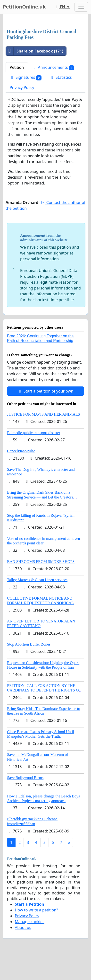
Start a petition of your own (45, 391)
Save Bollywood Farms (25, 778)
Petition (17, 67)
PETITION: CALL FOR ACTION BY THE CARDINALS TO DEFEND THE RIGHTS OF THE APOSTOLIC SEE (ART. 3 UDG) (44, 690)
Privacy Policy (22, 87)
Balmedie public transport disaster (34, 433)
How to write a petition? (36, 910)
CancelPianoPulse (21, 451)
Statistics (61, 77)
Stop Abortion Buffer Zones (29, 644)
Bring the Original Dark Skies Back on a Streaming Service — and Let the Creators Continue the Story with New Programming (41, 497)
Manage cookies (30, 922)
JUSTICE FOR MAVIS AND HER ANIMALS (44, 414)
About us (23, 927)
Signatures (26, 77)
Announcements (53, 67)
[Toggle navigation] (81, 7)
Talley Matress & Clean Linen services (37, 580)
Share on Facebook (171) (35, 51)
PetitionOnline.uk (24, 7)
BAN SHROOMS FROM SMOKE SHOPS (41, 562)
